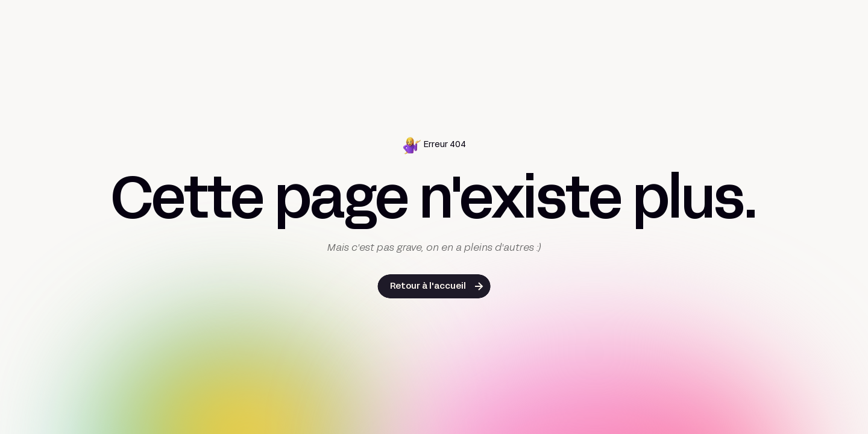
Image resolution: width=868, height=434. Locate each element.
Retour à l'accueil (428, 287)
